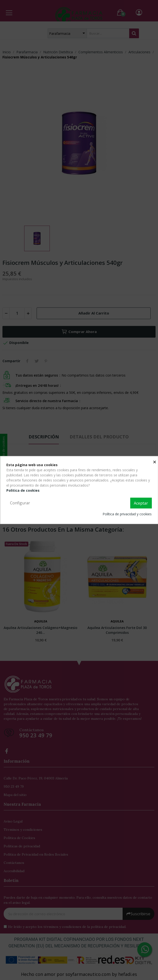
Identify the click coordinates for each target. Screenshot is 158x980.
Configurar (20, 503)
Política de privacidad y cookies (127, 514)
